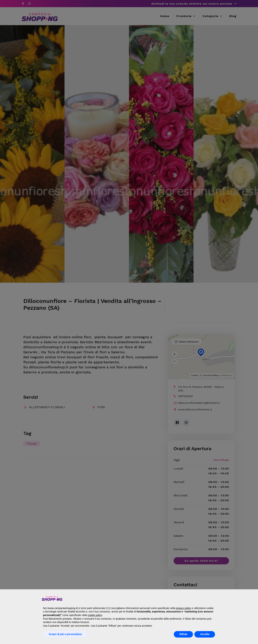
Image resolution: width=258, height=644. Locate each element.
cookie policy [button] (95, 615)
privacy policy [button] (183, 608)
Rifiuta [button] (183, 634)
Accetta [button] (205, 634)
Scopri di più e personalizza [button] (65, 634)
